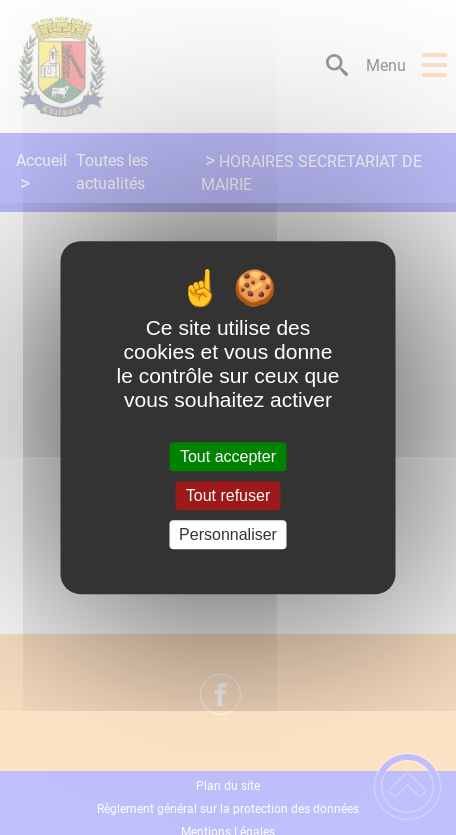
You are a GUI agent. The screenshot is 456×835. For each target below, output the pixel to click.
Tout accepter (228, 456)
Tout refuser (228, 495)
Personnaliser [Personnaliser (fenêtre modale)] (228, 534)
